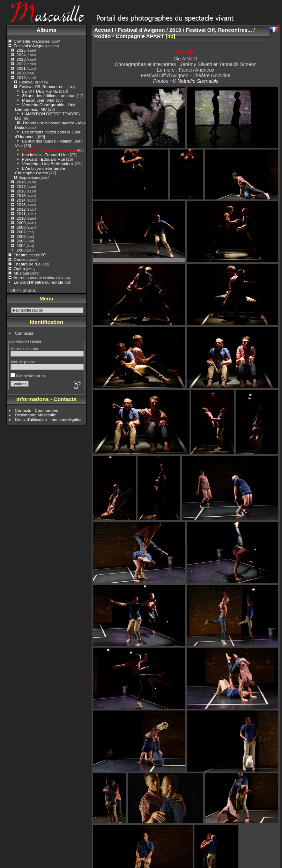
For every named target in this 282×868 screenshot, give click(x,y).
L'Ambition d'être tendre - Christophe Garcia (41, 170)
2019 (21, 77)
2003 (21, 250)
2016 (21, 191)
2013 (21, 205)
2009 (21, 223)
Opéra (19, 268)
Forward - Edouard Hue (44, 159)
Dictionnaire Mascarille (36, 415)
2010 (21, 218)
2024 (21, 55)
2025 (21, 50)
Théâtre (21, 255)
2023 (21, 59)
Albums (46, 30)
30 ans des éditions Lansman (49, 96)
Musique (21, 273)
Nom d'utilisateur (26, 348)
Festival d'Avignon (30, 46)
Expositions (30, 177)
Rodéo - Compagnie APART (49, 150)
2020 (21, 73)
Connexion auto (28, 376)
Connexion (25, 333)
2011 (21, 214)
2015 (21, 195)
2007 (21, 232)
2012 (21, 209)
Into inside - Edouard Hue (45, 155)
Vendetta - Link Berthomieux (48, 164)
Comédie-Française (32, 41)
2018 (21, 182)
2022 (21, 64)
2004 (21, 245)
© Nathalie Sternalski (195, 81)
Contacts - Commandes (37, 410)
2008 (21, 227)
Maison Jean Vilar (38, 100)
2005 (21, 241)
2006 (21, 236)
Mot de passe (23, 362)
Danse (20, 259)
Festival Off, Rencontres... (43, 86)
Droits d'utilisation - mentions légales (48, 419)
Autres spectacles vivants (37, 278)
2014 (21, 200)
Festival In (29, 82)
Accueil (104, 30)
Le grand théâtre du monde (38, 282)
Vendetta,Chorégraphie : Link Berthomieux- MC (45, 107)
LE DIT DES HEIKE (40, 91)
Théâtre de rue (27, 264)
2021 (21, 68)
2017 (21, 186)
